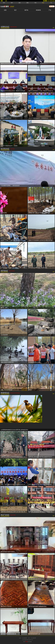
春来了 (30, 390)
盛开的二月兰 (4, 308)
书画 (35, 3)
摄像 (27, 3)
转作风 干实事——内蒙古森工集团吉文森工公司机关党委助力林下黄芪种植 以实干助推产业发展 (14, 240)
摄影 (20, 3)
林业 (43, 3)
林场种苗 (38, 10)
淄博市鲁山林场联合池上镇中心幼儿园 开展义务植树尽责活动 (14, 512)
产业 (50, 10)
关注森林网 (33, 638)
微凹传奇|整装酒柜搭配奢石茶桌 (37, 579)
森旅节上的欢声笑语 (6, 118)
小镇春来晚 (4, 213)
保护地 (26, 10)
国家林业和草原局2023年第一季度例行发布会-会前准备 (42, 91)
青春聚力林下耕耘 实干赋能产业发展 (38, 213)
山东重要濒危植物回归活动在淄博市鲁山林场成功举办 (14, 430)
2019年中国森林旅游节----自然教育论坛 (38, 118)
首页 (4, 3)
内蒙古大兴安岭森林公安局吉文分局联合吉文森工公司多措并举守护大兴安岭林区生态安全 (42, 240)
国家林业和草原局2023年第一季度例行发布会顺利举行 (14, 91)
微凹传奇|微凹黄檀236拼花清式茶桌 (37, 606)
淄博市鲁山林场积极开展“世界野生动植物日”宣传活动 (42, 512)
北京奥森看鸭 (4, 335)
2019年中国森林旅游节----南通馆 (9, 146)
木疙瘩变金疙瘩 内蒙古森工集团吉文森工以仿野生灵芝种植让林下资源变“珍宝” (14, 268)
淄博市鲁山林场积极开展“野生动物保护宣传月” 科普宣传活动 (42, 457)
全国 (5, 10)
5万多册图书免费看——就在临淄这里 (10, 186)
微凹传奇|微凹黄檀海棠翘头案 (8, 634)
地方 (15, 10)
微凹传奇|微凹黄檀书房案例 (8, 552)
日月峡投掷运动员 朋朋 (34, 362)
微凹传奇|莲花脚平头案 (34, 634)
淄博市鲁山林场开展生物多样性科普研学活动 (40, 484)
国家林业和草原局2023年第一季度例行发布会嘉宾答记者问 (16, 64)
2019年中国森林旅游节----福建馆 (37, 146)
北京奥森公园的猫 (33, 335)
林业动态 (12, 6)
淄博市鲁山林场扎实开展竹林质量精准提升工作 (13, 457)
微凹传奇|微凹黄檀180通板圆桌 (9, 579)
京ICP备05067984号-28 (27, 640)
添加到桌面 (52, 1)
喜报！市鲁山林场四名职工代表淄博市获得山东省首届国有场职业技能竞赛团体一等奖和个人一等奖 (14, 484)
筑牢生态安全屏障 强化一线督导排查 (38, 268)
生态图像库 (25, 638)
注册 (6, 1)
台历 (48, 1)
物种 (12, 3)
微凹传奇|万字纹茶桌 (6, 606)
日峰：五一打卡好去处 (7, 390)
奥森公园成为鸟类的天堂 (7, 362)
